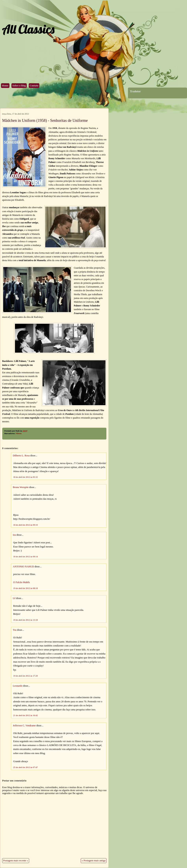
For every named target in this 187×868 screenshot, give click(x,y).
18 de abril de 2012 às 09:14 (25, 556)
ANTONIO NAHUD (23, 567)
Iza (14, 535)
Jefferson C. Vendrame (24, 726)
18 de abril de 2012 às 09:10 (25, 525)
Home (5, 86)
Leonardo (18, 686)
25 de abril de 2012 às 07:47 (25, 767)
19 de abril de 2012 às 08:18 (25, 588)
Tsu (15, 630)
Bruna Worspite (21, 487)
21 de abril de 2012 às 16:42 (25, 715)
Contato (34, 86)
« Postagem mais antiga (94, 861)
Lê (14, 598)
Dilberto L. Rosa (21, 456)
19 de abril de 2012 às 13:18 (25, 620)
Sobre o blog (19, 86)
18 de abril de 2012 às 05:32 (25, 477)
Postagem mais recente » (16, 861)
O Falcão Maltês (22, 582)
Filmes (19, 434)
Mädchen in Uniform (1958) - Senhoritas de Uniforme (45, 120)
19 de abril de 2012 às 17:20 (25, 676)
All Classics (28, 29)
